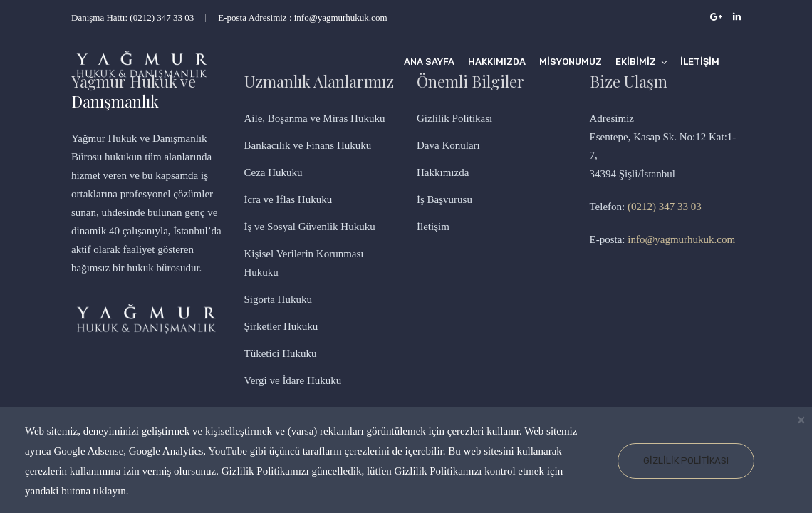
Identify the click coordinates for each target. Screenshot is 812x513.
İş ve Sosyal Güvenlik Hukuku (310, 227)
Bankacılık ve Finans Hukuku (308, 145)
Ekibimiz (636, 62)
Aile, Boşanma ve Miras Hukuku (315, 118)
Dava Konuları (448, 145)
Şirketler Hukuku (281, 326)
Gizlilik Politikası (686, 461)
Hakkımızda (497, 62)
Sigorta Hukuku (278, 299)
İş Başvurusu (444, 199)
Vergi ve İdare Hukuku (293, 380)
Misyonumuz (571, 62)
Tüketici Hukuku (281, 353)
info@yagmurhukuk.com (681, 239)
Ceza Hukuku (274, 172)
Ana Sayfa (429, 62)
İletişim (700, 62)
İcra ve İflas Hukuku (288, 199)
